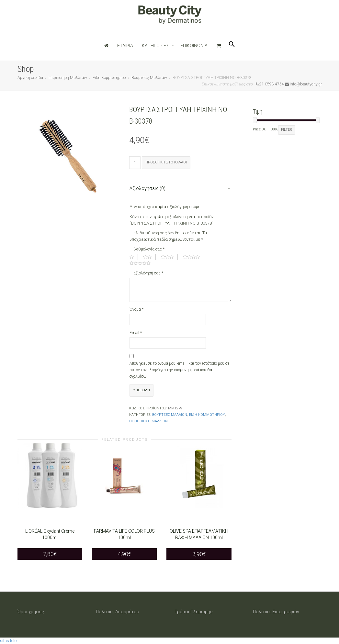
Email (136, 333)
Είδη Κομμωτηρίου (109, 78)
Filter (287, 130)
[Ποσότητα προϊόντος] (135, 163)
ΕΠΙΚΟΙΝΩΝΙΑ (194, 46)
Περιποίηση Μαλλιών (68, 78)
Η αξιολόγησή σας (146, 273)
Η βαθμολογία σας (147, 249)
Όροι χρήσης (31, 612)
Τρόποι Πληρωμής (194, 612)
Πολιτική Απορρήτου (118, 612)
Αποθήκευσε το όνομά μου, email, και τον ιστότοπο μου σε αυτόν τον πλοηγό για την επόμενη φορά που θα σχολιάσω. (180, 370)
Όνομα (136, 309)
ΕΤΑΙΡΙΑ (125, 46)
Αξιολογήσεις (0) (147, 188)
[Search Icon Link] (232, 46)
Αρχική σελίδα (30, 78)
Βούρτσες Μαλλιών (149, 78)
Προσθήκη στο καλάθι (166, 162)
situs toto (8, 641)
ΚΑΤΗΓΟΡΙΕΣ (156, 46)
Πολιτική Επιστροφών (276, 612)
